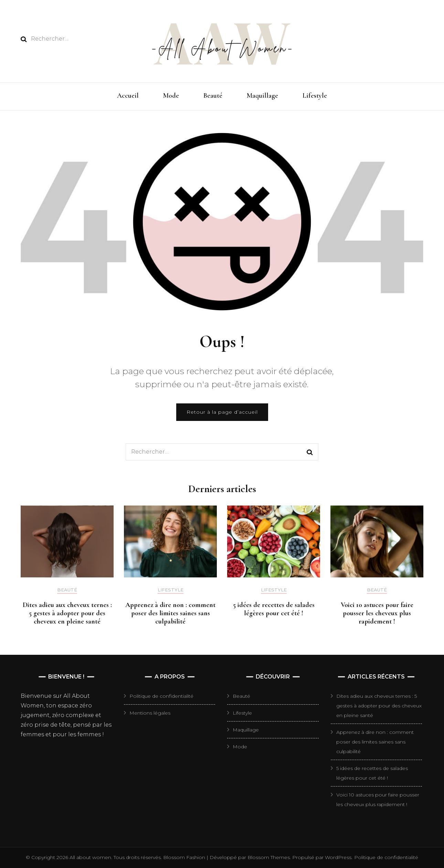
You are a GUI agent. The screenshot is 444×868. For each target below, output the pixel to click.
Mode (171, 96)
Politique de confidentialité (161, 696)
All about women (90, 857)
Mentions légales (150, 713)
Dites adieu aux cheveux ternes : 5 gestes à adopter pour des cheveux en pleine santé (67, 613)
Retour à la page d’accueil (222, 412)
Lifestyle (315, 96)
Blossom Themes (268, 857)
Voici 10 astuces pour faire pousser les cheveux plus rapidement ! (377, 613)
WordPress (338, 857)
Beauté (213, 96)
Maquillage (262, 96)
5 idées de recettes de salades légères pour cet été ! (274, 609)
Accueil (128, 96)
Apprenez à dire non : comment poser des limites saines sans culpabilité (170, 613)
